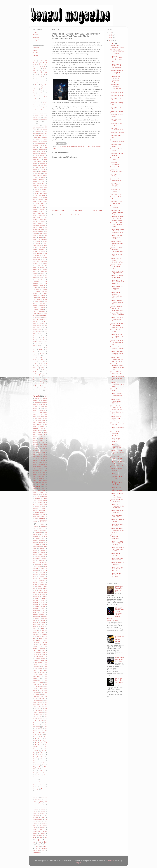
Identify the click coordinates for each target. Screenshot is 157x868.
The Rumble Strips (38, 735)
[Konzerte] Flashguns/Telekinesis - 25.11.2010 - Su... (117, 59)
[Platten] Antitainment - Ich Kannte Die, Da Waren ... (117, 378)
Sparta (43, 602)
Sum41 (43, 622)
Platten (35, 32)
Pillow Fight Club (40, 519)
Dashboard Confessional (39, 215)
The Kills (45, 709)
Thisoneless (36, 761)
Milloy (43, 448)
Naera (34, 480)
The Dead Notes (38, 675)
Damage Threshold (38, 209)
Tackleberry (36, 630)
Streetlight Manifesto (39, 614)
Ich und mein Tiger (38, 348)
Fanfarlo (40, 280)
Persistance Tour (43, 511)
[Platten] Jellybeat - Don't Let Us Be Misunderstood (116, 66)
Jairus (34, 362)
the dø (44, 850)
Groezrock (38, 318)
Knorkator (42, 394)
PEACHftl (35, 505)
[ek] (46, 837)
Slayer (43, 582)
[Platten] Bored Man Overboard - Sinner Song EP (117, 530)
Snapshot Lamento (42, 588)
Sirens (43, 574)
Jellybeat (43, 368)
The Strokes (38, 745)
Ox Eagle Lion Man (40, 503)
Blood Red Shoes (43, 137)
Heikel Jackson (37, 326)
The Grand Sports (38, 701)
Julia (46, 384)
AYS (36, 75)
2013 (111, 32)
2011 (111, 38)
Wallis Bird (43, 811)
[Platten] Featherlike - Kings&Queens (117, 462)
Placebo (35, 521)
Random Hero (40, 538)
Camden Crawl (43, 171)
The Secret (44, 737)
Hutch (46, 342)
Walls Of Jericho (38, 813)
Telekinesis (36, 635)
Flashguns (45, 290)
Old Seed (37, 497)
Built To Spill (42, 161)
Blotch (38, 139)
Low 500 (45, 418)
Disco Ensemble (43, 239)
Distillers (45, 241)
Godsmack (42, 312)
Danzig (44, 213)
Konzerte (63, 146)
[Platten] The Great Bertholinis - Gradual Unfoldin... (117, 249)
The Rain (45, 727)
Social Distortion (43, 592)
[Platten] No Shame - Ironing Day (117, 511)
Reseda (35, 542)
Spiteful (37, 606)
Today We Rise (37, 767)
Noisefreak (36, 494)
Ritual (43, 544)
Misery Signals (42, 452)
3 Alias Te (43, 67)
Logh (34, 412)
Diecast (40, 235)
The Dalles (42, 673)
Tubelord (35, 787)
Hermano (42, 334)
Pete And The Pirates (40, 513)
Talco (43, 632)
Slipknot (35, 584)
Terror (40, 638)
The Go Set (44, 697)
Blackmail (38, 131)
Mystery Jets (42, 474)
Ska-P (34, 576)
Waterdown (36, 815)
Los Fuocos (38, 418)
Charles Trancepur (38, 179)
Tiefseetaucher (37, 763)
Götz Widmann (37, 322)
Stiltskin (35, 612)
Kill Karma (42, 392)
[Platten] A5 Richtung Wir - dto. (117, 424)
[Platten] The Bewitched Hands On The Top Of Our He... (117, 366)
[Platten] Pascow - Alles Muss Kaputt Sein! (117, 243)
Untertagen (38, 799)
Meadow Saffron (38, 440)
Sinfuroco (35, 574)
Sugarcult (35, 622)
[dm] (34, 837)
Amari (36, 85)
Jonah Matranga (40, 382)
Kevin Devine (39, 390)
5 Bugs (41, 71)
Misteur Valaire (37, 456)
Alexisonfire (36, 83)
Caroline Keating (42, 175)
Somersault (36, 596)
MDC (34, 422)
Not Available (44, 494)
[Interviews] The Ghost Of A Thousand (115, 185)
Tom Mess (44, 769)
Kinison (35, 394)
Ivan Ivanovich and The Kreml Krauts (40, 358)
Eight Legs (36, 262)
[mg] (39, 842)
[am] (44, 835)
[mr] (46, 842)
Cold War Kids (40, 195)
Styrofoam (45, 616)
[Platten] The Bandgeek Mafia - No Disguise (117, 483)
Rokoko (42, 548)
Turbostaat (44, 789)
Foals (34, 298)
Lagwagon (37, 402)
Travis (36, 779)
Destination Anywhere (39, 225)
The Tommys (42, 753)
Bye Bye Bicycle (43, 165)
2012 (111, 35)
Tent (42, 637)
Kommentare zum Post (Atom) (69, 215)
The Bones (36, 661)
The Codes (44, 667)
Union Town (36, 797)
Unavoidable (36, 793)
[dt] (41, 837)
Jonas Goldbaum (37, 384)
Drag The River (40, 248)
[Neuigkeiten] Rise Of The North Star (120, 659)
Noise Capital (38, 492)
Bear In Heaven (40, 115)
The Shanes (38, 739)
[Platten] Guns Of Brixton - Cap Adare (116, 418)
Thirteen (43, 759)
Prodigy (35, 530)
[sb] (58, 146)
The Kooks (39, 711)
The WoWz (43, 755)
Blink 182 (38, 135)
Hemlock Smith (37, 330)
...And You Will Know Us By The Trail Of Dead (40, 63)
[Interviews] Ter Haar (117, 112)
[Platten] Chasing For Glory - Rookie (117, 413)
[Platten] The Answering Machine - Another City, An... (117, 476)
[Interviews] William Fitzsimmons (116, 202)
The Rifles (42, 733)
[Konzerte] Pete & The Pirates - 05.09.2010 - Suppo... (116, 79)
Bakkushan (36, 111)
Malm (40, 432)
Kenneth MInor (43, 388)
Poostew (42, 524)
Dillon (40, 237)
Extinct (35, 276)
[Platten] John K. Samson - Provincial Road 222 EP (116, 295)
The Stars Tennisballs (41, 743)
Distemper (37, 241)
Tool (34, 773)
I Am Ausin (38, 344)
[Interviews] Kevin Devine (116, 145)
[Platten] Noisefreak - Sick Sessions (117, 559)
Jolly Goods (44, 380)
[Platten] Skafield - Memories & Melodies (116, 434)
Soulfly (43, 598)
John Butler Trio (37, 376)
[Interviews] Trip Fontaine (115, 190)
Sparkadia (35, 602)
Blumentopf (44, 141)
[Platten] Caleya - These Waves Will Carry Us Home (117, 359)
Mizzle (37, 458)
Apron (38, 97)
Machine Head (42, 422)
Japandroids (44, 364)
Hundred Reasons (37, 342)
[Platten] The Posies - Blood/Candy (117, 276)
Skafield (42, 576)
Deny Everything (38, 223)
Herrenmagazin (37, 336)
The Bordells (44, 661)
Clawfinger (45, 189)
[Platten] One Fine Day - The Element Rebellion (117, 282)
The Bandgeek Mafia (39, 651)
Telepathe (45, 635)
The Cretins (39, 669)
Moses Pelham (37, 466)
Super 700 (36, 626)
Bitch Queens (43, 129)
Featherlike (36, 282)
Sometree (45, 596)
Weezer (43, 817)
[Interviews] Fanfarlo (117, 93)
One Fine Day (38, 499)
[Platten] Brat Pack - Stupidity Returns (119, 639)
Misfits (35, 454)
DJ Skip (42, 207)
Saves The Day (43, 554)
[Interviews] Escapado (114, 207)
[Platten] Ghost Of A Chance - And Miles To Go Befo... (117, 325)
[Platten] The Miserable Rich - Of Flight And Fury (117, 446)
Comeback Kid (37, 197)
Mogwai (43, 460)
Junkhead (38, 386)
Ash (44, 101)
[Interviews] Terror (116, 167)
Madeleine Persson (39, 428)
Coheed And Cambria (41, 193)
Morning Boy (42, 464)
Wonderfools (42, 827)
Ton (36, 771)
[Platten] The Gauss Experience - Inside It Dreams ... (117, 452)
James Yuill (42, 362)
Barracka (35, 113)
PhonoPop (45, 517)
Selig (34, 562)
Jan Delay (36, 364)
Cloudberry (44, 191)
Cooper (40, 199)
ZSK (34, 835)
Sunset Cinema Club (39, 624)
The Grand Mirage (40, 699)
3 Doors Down (37, 69)
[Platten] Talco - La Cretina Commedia (117, 314)
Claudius (37, 189)
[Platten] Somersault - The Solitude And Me (117, 342)
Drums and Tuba (37, 253)
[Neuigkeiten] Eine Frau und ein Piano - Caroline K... (117, 52)
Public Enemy (38, 532)
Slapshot (35, 582)
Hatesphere (42, 324)
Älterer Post (97, 211)
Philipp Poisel (36, 517)
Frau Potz (45, 300)
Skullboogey (42, 580)
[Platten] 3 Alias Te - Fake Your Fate (117, 373)
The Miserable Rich (38, 721)
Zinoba (39, 835)
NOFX (34, 478)
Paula (44, 507)
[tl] (46, 844)
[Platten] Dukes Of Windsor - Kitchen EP (117, 302)
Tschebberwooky (37, 785)
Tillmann (45, 763)
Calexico (35, 169)
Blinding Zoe (44, 133)
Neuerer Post (58, 211)
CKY (37, 167)
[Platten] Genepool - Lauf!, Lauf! (117, 516)
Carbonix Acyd (38, 173)
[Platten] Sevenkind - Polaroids (117, 525)
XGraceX (42, 833)
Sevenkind (38, 564)
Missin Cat (42, 454)
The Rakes (38, 729)
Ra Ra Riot (44, 536)
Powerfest (42, 528)
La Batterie (44, 400)
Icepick (43, 346)
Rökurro (43, 552)
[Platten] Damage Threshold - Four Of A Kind (116, 575)
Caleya (43, 169)
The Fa (41, 683)
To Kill (44, 765)
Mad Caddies (37, 424)
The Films (45, 685)
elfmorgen (44, 846)
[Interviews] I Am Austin (115, 120)
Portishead (36, 526)
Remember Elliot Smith (39, 540)
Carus (37, 177)
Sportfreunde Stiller (39, 608)
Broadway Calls (37, 157)
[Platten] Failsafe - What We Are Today (116, 266)
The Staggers (44, 741)
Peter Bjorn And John (39, 515)
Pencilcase (36, 509)
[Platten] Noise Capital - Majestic (117, 458)
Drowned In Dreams (39, 251)
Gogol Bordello (37, 314)
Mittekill (45, 456)
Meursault (35, 444)
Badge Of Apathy (39, 109)
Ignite (41, 350)
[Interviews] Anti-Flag (117, 95)
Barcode (43, 111)
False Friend (44, 278)
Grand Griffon (43, 316)
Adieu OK (43, 75)
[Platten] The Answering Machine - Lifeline (119, 589)
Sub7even (37, 618)
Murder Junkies (41, 472)
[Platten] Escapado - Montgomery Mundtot (117, 237)
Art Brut (43, 99)
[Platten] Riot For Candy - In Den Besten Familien (116, 408)
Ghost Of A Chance (38, 310)
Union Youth (44, 797)
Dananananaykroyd (38, 211)
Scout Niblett (36, 558)
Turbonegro (36, 789)
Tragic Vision (38, 775)
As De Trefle (36, 101)
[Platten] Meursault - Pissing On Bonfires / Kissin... (117, 308)
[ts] (37, 846)
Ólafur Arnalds (36, 852)
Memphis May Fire (39, 442)
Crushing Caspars (43, 201)
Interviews (36, 37)
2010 (111, 41)
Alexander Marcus (38, 81)
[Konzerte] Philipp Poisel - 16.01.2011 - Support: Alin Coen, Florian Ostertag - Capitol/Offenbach (115, 614)
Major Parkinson (37, 430)
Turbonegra (42, 787)
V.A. (41, 803)
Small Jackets (43, 584)
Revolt (41, 542)
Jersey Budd (36, 370)
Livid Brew (42, 410)
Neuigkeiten (37, 40)
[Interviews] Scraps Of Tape (116, 124)
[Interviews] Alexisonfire (115, 163)
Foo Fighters (42, 298)
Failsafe (41, 276)
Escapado (36, 270)
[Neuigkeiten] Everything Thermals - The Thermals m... (116, 87)
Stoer (43, 612)
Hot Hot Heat (42, 340)
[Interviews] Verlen (116, 194)
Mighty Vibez (44, 446)
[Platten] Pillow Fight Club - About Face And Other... (117, 569)
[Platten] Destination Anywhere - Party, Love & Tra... (117, 353)
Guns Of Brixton (41, 320)
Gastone (35, 308)
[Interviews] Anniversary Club (116, 129)
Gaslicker (43, 306)
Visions (43, 809)
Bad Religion (42, 107)
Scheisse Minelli (40, 556)
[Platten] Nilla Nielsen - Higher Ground (117, 272)
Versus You (42, 807)
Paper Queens (43, 505)
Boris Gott (43, 149)
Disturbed (38, 243)
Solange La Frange (40, 594)
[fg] (39, 839)
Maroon (35, 436)
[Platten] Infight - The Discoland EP (117, 501)
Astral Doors (36, 103)
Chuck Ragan (43, 187)
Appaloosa (36, 95)
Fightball (43, 288)
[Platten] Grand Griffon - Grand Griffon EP (116, 401)
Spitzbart (43, 606)
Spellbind (35, 604)
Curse (34, 205)
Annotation (40, 91)
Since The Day (40, 572)
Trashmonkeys (43, 777)
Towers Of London (42, 773)
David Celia (36, 217)
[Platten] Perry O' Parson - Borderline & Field (117, 260)
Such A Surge (41, 620)
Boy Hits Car (42, 151)
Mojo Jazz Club (37, 462)
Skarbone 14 (36, 578)
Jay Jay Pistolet (39, 366)
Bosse (34, 151)
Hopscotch (36, 338)
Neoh (42, 485)
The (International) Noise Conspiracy (40, 640)
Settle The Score (43, 562)
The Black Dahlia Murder (40, 656)
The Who (35, 755)
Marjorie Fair (42, 434)
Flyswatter (43, 296)
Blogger (78, 863)
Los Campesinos (43, 416)
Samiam (35, 554)
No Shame (42, 488)
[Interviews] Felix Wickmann (116, 108)
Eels (44, 260)
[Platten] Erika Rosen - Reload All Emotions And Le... (117, 231)
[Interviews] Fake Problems (116, 99)
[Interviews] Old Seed (117, 133)
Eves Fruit (43, 274)
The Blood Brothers (40, 659)
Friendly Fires (38, 302)
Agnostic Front (37, 77)
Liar (41, 408)
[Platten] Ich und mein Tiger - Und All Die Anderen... (117, 549)
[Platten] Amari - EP (116, 466)
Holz (44, 336)
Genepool (43, 308)
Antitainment (42, 93)
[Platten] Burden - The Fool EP (116, 554)
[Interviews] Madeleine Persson (117, 141)
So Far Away (38, 590)
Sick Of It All (44, 570)
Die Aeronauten (37, 227)
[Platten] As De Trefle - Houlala (117, 520)
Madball (42, 426)
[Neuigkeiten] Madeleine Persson (117, 46)
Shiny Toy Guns (72, 146)
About (35, 50)
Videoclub (35, 809)
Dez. (112, 43)
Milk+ (37, 448)
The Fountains (39, 687)
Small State (38, 586)
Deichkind (43, 221)
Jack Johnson (42, 360)
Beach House (44, 113)
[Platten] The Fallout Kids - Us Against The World (117, 543)
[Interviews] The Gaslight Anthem (116, 175)
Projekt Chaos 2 (43, 530)
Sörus (42, 628)
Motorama (35, 470)
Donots (45, 245)
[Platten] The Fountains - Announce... (115, 537)
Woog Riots (37, 829)
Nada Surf (42, 478)
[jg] (34, 842)
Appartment (44, 95)
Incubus (43, 352)
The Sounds (81, 146)
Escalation (42, 267)
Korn (46, 396)
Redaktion (36, 53)
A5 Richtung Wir (43, 73)
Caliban (35, 171)
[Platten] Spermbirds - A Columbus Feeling (117, 288)
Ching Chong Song (39, 183)
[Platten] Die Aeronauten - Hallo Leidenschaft (117, 506)
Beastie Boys (37, 117)
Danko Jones (36, 213)
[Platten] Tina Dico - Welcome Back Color (116, 319)
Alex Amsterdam (40, 79)
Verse (34, 807)
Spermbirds (44, 604)
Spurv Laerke (36, 610)
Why (40, 821)
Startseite (78, 211)
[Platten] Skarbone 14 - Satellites (117, 563)
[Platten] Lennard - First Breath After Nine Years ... (116, 395)
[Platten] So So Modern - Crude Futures (116, 440)
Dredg (34, 249)
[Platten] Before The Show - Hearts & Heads (117, 225)
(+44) (34, 61)
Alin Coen (45, 83)
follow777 (111, 861)
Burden (35, 163)
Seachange (42, 560)
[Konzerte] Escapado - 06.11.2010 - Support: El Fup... (117, 218)
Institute (42, 354)
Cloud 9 (37, 191)
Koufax (37, 398)
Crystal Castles (40, 203)
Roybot (35, 550)
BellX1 (40, 121)
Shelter (40, 566)
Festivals (35, 288)
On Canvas (44, 497)
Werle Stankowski (37, 819)
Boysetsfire (36, 153)
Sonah (37, 598)
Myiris (34, 474)
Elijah (46, 264)
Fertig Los (43, 286)
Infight (34, 354)
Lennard (35, 406)
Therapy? (35, 757)
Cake (43, 167)
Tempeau (37, 637)
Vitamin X (35, 811)
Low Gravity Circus (40, 420)
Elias (41, 264)
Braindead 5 (44, 153)
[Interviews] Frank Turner (116, 159)
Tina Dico (37, 765)
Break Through (40, 155)
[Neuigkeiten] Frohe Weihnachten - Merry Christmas (116, 72)
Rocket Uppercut (37, 546)
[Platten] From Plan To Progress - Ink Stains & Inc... (116, 336)
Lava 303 (42, 404)
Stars (44, 610)
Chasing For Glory (39, 181)
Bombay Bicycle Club (40, 143)
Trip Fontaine (44, 779)
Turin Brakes (40, 791)
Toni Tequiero (42, 771)
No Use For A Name (39, 490)
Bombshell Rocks (38, 145)
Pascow (37, 507)
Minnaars (35, 450)
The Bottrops (39, 663)
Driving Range (42, 249)
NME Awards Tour (39, 476)
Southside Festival (38, 600)
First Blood (36, 290)
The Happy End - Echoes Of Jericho (117, 348)
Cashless (43, 177)
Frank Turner (36, 300)
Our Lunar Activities (42, 501)
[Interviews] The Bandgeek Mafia (116, 171)
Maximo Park (42, 438)
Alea (46, 77)
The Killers (38, 709)
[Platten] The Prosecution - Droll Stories (117, 384)
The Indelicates (43, 707)
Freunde (36, 55)
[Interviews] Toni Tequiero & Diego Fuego (117, 212)
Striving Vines (36, 616)
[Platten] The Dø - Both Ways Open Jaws (119, 681)
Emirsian (38, 266)
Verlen (43, 805)
